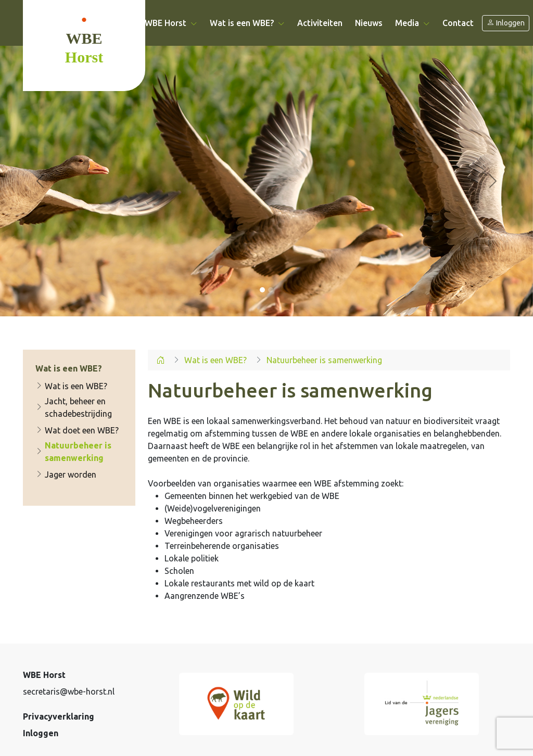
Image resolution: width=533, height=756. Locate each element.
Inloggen (506, 23)
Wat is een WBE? (71, 386)
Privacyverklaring (59, 716)
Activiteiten (320, 23)
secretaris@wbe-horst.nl (69, 691)
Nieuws (369, 23)
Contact (458, 23)
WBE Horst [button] (171, 23)
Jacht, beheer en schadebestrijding (74, 407)
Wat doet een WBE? (77, 430)
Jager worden (66, 475)
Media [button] (413, 23)
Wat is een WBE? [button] (247, 23)
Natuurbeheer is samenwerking (73, 452)
